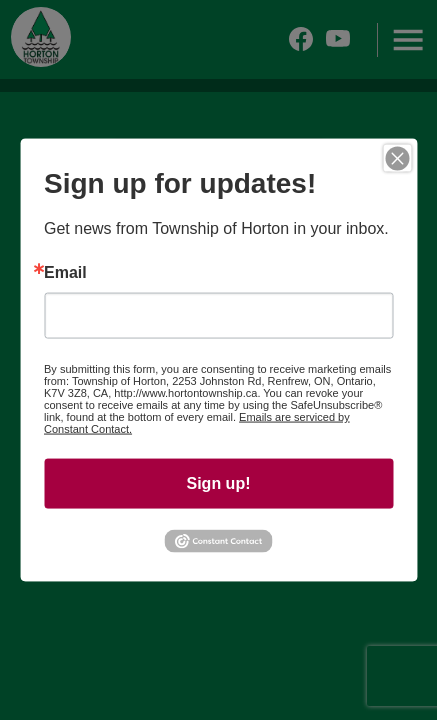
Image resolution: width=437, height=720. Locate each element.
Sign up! (219, 483)
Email (65, 273)
